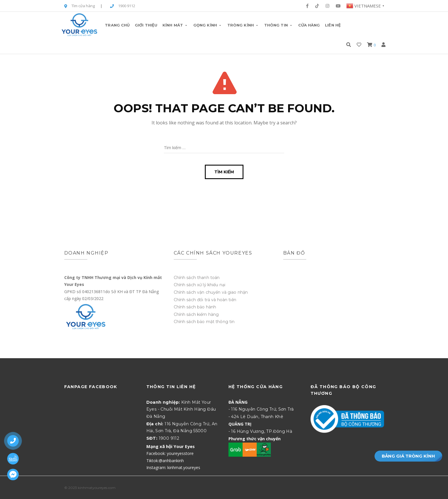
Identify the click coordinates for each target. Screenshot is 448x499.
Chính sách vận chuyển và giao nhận (211, 292)
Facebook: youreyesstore (170, 453)
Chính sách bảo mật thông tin (204, 322)
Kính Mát (175, 25)
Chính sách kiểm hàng (196, 314)
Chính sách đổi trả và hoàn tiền (205, 300)
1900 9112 (123, 6)
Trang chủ (117, 25)
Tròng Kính (243, 25)
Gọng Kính (208, 25)
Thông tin (279, 25)
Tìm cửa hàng (80, 6)
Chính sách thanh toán (197, 278)
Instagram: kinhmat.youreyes (173, 467)
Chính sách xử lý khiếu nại (200, 285)
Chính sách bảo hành (195, 307)
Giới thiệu (146, 25)
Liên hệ (333, 25)
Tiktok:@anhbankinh (165, 461)
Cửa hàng (309, 25)
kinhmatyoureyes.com (97, 488)
